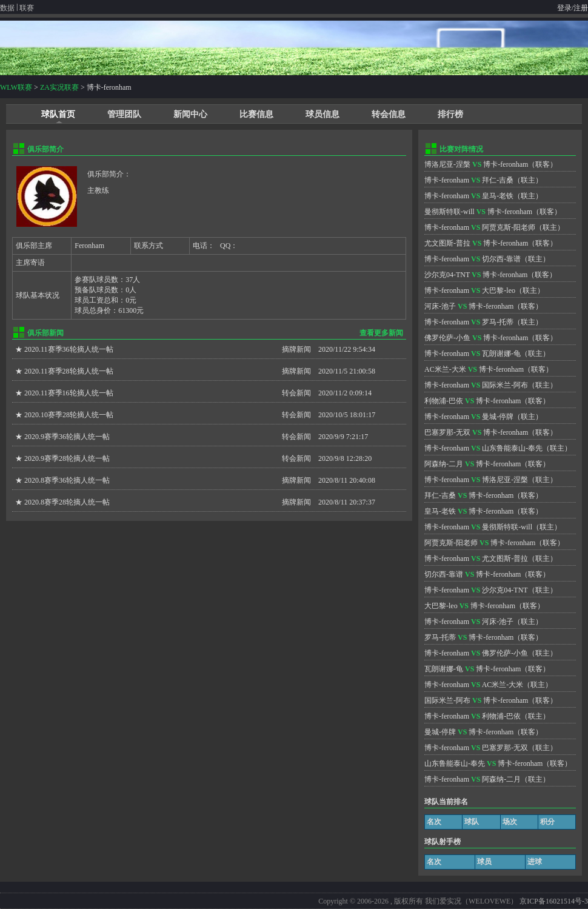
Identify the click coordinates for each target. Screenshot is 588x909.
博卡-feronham (506, 164)
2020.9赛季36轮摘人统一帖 (67, 437)
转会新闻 (296, 393)
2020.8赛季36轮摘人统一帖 (67, 480)
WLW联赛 (16, 87)
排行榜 (450, 114)
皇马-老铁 (498, 196)
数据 (7, 8)
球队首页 (58, 114)
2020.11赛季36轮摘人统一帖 (69, 349)
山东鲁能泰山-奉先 (512, 448)
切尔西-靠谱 (501, 259)
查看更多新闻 (381, 333)
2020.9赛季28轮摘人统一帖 (67, 458)
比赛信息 (256, 114)
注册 (581, 8)
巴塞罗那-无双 (447, 432)
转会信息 (389, 114)
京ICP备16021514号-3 (554, 901)
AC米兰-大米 (445, 369)
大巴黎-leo (499, 290)
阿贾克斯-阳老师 (509, 227)
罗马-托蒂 (498, 322)
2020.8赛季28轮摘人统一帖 (67, 502)
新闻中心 (190, 114)
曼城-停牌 (498, 417)
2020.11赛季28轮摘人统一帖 (69, 371)
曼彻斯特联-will (449, 212)
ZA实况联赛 (59, 87)
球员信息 (322, 114)
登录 (564, 8)
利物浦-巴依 (444, 401)
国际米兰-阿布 (505, 385)
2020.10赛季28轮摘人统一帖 (69, 415)
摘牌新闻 (296, 349)
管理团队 (124, 114)
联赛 (27, 8)
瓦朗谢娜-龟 (501, 354)
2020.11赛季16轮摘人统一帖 (69, 393)
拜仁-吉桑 (498, 180)
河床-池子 (440, 306)
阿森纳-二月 (444, 464)
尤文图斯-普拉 (447, 243)
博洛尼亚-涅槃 (447, 164)
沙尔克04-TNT (447, 275)
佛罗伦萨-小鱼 (447, 338)
